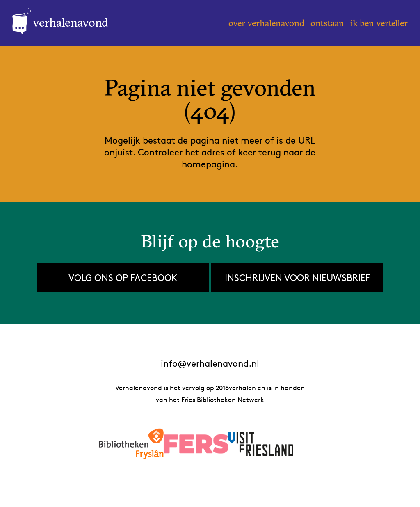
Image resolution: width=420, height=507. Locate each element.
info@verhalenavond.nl (210, 363)
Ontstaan (327, 23)
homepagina (208, 164)
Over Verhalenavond (266, 23)
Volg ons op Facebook (123, 277)
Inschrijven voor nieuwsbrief (297, 277)
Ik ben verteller (379, 23)
